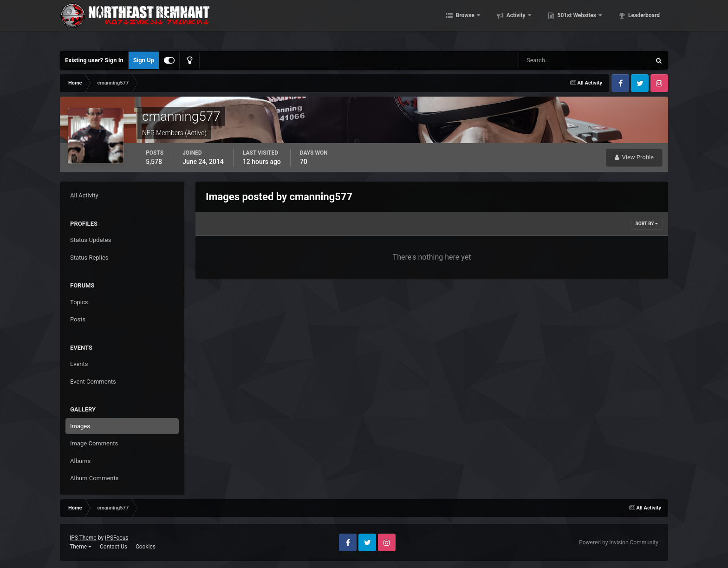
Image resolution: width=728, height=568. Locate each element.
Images (80, 426)
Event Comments (93, 382)
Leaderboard (643, 23)
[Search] (556, 60)
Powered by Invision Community (619, 542)
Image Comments (94, 443)
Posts (78, 319)
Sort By (647, 224)
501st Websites (577, 23)
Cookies (146, 547)
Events (79, 364)
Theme (81, 547)
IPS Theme (83, 538)
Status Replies (89, 258)
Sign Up (144, 60)
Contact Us (114, 547)
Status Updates (91, 240)
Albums (80, 461)
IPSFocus (117, 538)
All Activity (84, 195)
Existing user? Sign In (94, 60)
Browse (465, 23)
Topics (79, 302)
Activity (516, 23)
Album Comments (94, 478)
